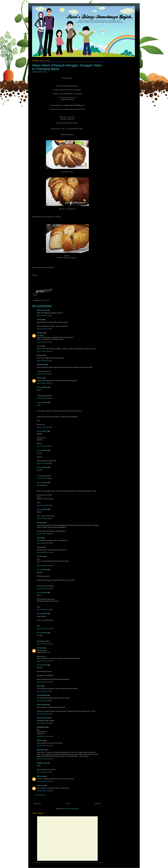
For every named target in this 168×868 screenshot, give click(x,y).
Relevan (40, 378)
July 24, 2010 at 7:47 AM (44, 316)
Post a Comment (40, 795)
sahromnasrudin (42, 718)
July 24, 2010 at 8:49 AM (44, 361)
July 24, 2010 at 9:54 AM (44, 463)
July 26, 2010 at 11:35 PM (45, 781)
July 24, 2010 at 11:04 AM (45, 566)
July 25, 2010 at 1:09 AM (44, 701)
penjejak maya (42, 763)
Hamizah (40, 740)
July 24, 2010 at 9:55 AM (44, 478)
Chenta (39, 320)
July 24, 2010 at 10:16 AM (45, 534)
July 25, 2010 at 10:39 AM (45, 736)
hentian (39, 547)
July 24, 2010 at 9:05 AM (44, 383)
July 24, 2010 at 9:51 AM (44, 398)
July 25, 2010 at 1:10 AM (44, 714)
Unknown (40, 776)
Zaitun (39, 686)
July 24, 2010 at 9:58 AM (44, 505)
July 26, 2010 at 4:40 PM (44, 772)
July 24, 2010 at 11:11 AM (45, 644)
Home (68, 804)
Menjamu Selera (42, 72)
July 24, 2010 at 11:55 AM (45, 682)
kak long (40, 648)
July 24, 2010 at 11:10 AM (45, 629)
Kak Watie (74, 98)
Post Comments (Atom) (72, 809)
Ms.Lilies (40, 556)
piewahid (40, 523)
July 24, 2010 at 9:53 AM (44, 427)
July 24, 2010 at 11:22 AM (45, 661)
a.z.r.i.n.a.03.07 (45, 300)
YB (59, 98)
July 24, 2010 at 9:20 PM (44, 691)
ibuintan (40, 355)
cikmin (39, 538)
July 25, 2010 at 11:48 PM (45, 746)
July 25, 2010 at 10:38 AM (45, 723)
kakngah (40, 333)
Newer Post (37, 804)
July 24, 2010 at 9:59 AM (44, 518)
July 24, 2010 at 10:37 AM (45, 552)
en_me (39, 346)
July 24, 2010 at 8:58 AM (44, 374)
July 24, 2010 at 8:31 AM (44, 351)
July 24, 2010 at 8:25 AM (44, 342)
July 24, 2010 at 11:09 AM (45, 589)
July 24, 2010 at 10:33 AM (45, 543)
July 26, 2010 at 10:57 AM (45, 759)
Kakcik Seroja (41, 310)
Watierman (40, 750)
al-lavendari (41, 365)
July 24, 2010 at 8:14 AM (44, 329)
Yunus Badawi (42, 695)
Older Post (98, 804)
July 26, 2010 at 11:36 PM (45, 791)
